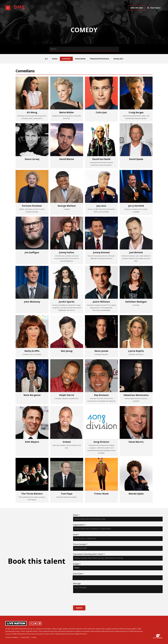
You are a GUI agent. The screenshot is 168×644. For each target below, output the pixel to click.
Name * (76, 515)
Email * (76, 535)
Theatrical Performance (99, 59)
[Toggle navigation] (8, 8)
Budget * (77, 564)
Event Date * (78, 574)
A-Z (46, 59)
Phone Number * (80, 544)
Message (77, 583)
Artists (55, 59)
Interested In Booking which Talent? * (89, 554)
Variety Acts (118, 59)
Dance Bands (80, 59)
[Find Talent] (154, 8)
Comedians (66, 59)
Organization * (79, 525)
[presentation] (90, 599)
